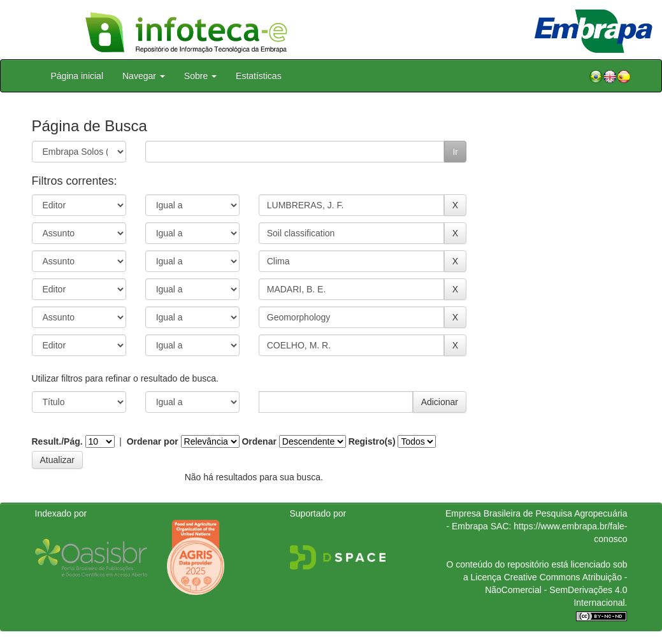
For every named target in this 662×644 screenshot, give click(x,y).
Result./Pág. (57, 441)
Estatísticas (259, 76)
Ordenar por (153, 441)
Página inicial (77, 76)
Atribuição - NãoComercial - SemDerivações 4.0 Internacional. (556, 590)
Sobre (200, 76)
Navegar (144, 76)
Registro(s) (372, 441)
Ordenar (259, 441)
